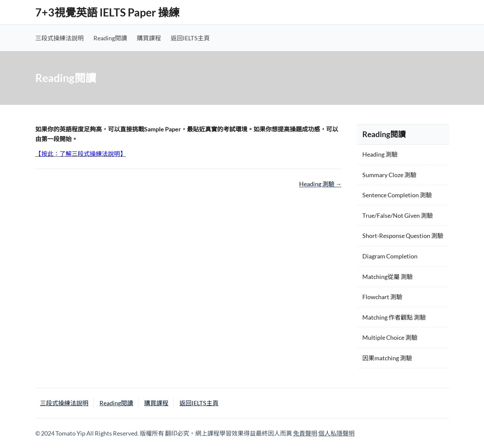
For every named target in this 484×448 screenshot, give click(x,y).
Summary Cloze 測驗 (389, 175)
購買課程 (149, 38)
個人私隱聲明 (336, 433)
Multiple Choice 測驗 (390, 337)
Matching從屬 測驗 (388, 277)
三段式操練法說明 (59, 38)
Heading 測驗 (320, 184)
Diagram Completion (390, 256)
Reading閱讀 (110, 38)
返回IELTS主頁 (190, 38)
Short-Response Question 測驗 (403, 236)
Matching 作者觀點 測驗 (394, 317)
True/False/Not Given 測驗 (398, 215)
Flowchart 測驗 (382, 297)
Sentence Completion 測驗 (397, 195)
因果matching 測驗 (387, 358)
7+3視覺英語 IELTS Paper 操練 (107, 12)
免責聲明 (305, 433)
